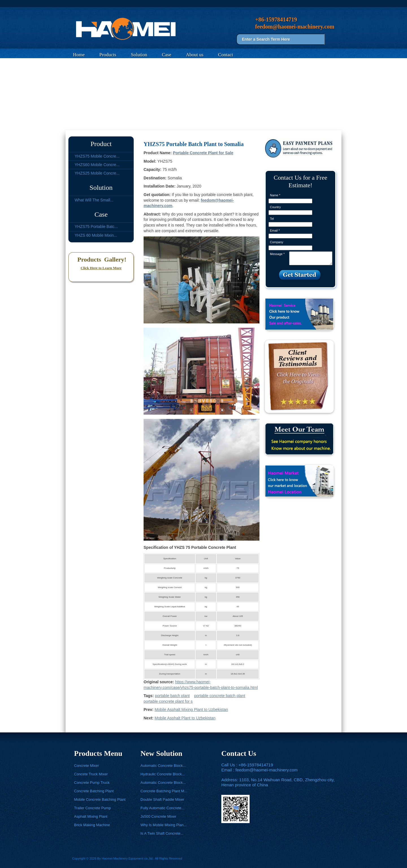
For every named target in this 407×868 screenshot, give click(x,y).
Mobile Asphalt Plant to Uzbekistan (185, 718)
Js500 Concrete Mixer (158, 816)
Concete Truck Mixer (91, 774)
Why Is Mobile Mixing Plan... (164, 825)
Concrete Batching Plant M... (164, 791)
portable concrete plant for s (168, 701)
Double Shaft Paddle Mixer (162, 800)
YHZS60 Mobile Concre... (97, 165)
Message (277, 254)
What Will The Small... (94, 200)
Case (167, 55)
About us (195, 55)
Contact (226, 55)
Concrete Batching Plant (94, 791)
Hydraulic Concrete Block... (163, 774)
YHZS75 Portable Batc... (96, 227)
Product (101, 144)
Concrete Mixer (86, 766)
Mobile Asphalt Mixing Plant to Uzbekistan (191, 710)
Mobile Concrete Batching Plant (100, 800)
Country (275, 207)
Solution (139, 55)
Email (275, 230)
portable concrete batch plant (220, 696)
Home (79, 55)
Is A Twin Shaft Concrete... (162, 833)
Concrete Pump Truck (92, 783)
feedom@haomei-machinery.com (267, 770)
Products (108, 55)
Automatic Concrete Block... (163, 766)
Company (277, 242)
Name (275, 195)
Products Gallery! (101, 259)
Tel (272, 219)
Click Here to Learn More (101, 268)
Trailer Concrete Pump (92, 808)
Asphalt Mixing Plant (91, 816)
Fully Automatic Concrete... (162, 808)
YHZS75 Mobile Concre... (97, 156)
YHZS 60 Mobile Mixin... (96, 235)
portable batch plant (172, 696)
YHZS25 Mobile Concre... (97, 173)
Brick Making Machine (92, 825)
